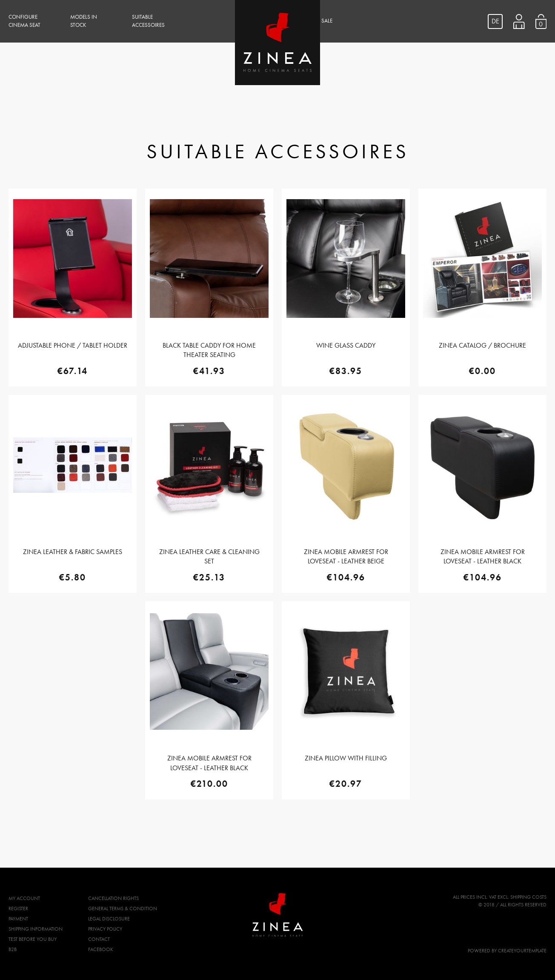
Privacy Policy (105, 929)
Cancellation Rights (113, 898)
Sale (327, 21)
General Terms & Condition (123, 909)
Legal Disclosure (109, 919)
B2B (13, 949)
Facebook (101, 949)
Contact (99, 939)
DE (495, 21)
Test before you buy (33, 939)
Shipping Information (36, 929)
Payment (18, 919)
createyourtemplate (522, 951)
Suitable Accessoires (148, 21)
